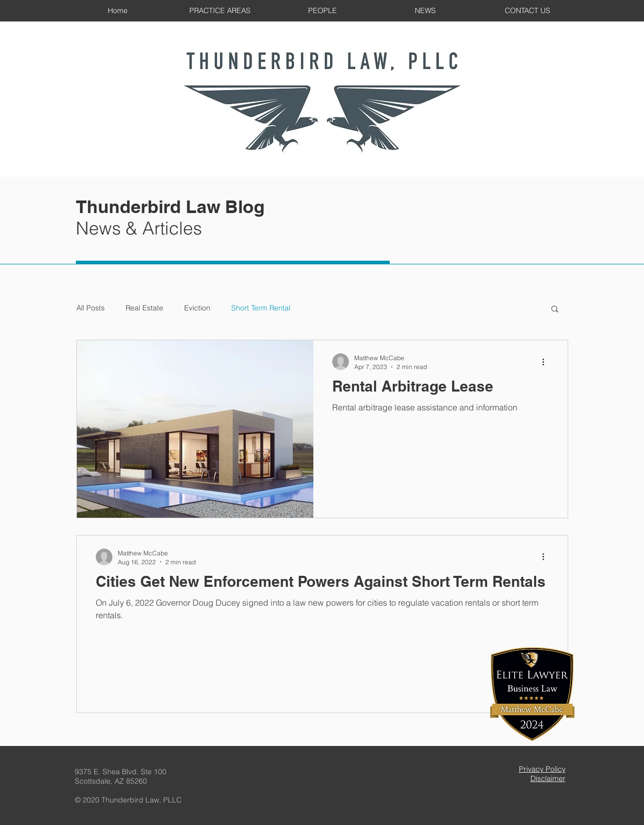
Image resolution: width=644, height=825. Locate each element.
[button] (555, 310)
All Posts (91, 308)
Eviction (197, 308)
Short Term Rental (261, 308)
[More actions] (547, 362)
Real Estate (144, 308)
